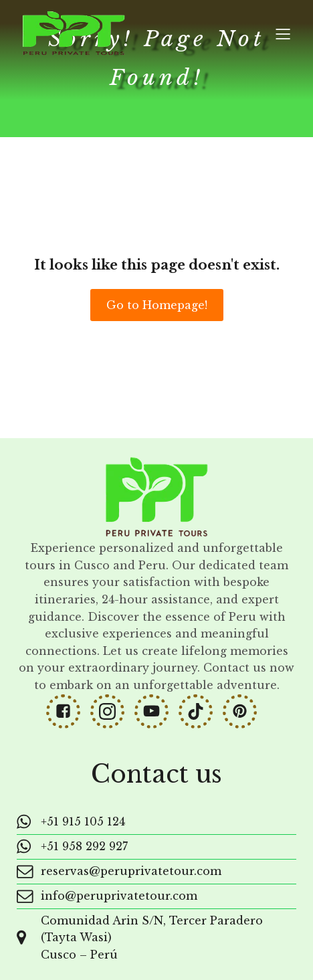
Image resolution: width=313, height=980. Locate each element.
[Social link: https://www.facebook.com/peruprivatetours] (68, 711)
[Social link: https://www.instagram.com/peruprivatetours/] (112, 711)
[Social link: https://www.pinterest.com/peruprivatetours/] (245, 711)
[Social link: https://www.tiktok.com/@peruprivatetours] (201, 711)
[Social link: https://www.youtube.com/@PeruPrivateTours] (156, 711)
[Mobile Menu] (283, 33)
